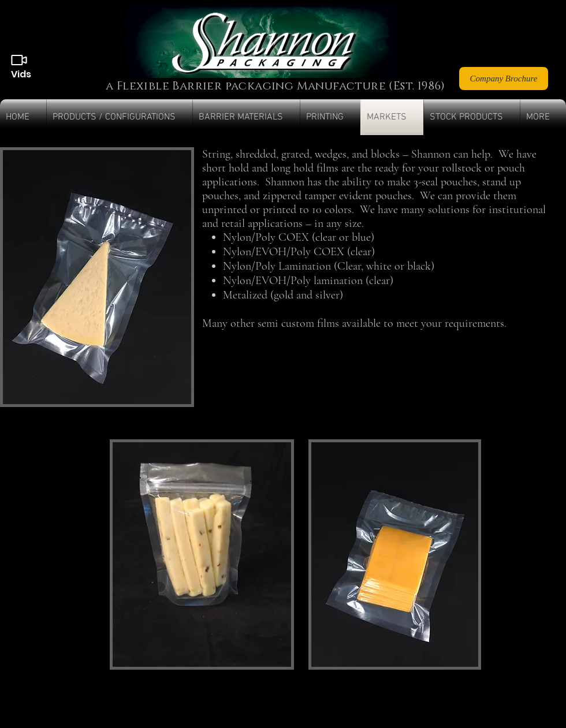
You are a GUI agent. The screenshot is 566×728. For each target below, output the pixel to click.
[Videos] (19, 60)
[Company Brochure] (504, 79)
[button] (120, 117)
